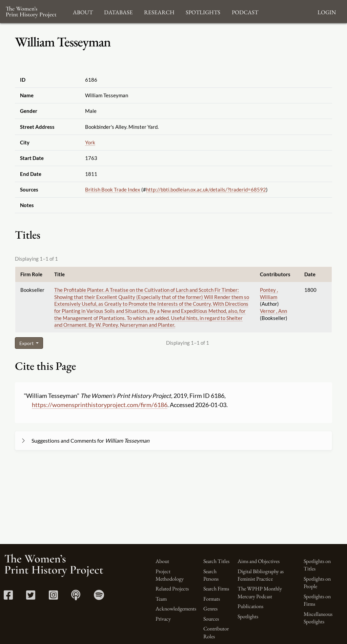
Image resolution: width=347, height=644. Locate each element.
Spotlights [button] (203, 11)
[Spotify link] (99, 597)
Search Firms (216, 589)
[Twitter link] (31, 597)
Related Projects (172, 589)
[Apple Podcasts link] (76, 597)
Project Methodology (170, 575)
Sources (211, 619)
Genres (210, 609)
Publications (250, 606)
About (162, 561)
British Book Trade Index (113, 189)
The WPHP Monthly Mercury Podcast (260, 592)
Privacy (163, 619)
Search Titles (216, 561)
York (90, 142)
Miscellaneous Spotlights (318, 618)
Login (327, 11)
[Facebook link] (8, 597)
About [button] (83, 11)
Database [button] (118, 11)
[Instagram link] (53, 597)
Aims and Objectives (259, 561)
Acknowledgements (176, 609)
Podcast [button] (245, 11)
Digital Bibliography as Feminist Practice (261, 575)
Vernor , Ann (273, 311)
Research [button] (159, 11)
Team (161, 599)
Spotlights (248, 616)
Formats (212, 599)
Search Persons (211, 575)
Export (27, 343)
